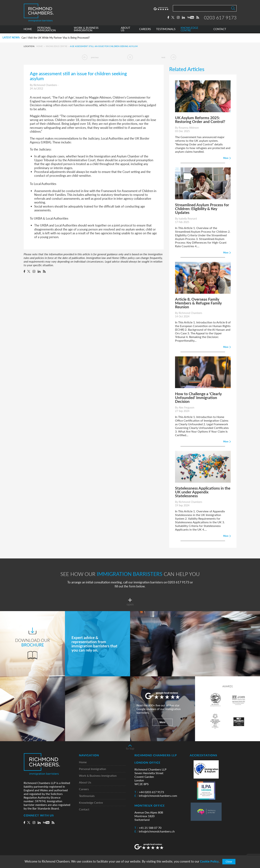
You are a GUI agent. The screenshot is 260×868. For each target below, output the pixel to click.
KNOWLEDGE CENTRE (189, 30)
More (162, 722)
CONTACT (220, 30)
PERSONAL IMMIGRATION (46, 30)
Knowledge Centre (57, 46)
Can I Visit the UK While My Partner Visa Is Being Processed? (56, 38)
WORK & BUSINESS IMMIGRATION (86, 30)
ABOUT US (126, 30)
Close (229, 862)
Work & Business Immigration (98, 776)
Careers (84, 789)
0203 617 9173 (220, 18)
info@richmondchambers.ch (155, 831)
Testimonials (87, 796)
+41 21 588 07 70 (148, 828)
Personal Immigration (93, 769)
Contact (84, 809)
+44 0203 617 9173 (149, 792)
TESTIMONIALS (166, 30)
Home (39, 46)
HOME (28, 30)
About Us (85, 782)
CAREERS (145, 30)
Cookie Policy (209, 861)
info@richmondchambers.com (156, 796)
